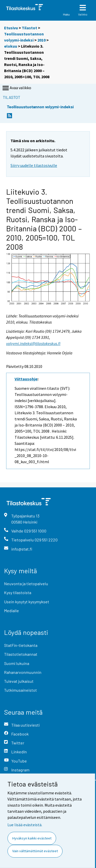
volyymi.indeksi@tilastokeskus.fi (33, 343)
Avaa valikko (16, 88)
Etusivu (11, 28)
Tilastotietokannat (21, 654)
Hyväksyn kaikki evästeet (32, 838)
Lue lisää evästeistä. (25, 825)
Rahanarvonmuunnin (23, 672)
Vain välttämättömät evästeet (35, 851)
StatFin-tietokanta (21, 645)
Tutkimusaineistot (20, 690)
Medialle (12, 611)
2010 (41, 40)
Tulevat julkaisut (19, 681)
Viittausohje (26, 379)
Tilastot (29, 28)
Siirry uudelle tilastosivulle (34, 165)
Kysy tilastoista (18, 592)
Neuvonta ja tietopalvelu (26, 584)
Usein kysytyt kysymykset (27, 602)
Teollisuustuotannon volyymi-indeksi (40, 107)
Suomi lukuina (17, 663)
